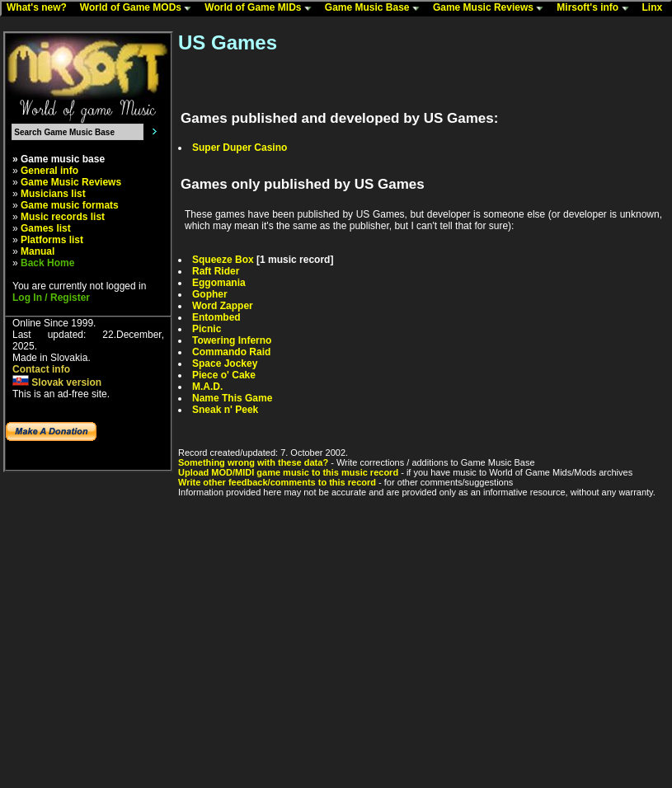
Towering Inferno (232, 340)
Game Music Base (376, 8)
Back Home (47, 263)
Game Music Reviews (492, 8)
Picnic (207, 329)
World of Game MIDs (261, 8)
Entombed (216, 317)
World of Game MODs (139, 8)
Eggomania (219, 283)
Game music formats (70, 205)
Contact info (41, 369)
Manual (38, 251)
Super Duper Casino (240, 148)
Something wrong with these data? (253, 462)
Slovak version (57, 382)
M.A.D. (207, 387)
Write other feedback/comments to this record (277, 482)
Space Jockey (225, 364)
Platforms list (52, 240)
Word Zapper (223, 306)
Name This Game (232, 398)
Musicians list (53, 194)
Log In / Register (51, 298)
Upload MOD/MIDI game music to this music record (288, 472)
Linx (656, 8)
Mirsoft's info (596, 8)
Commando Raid (231, 352)
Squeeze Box (223, 260)
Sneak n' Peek (225, 410)
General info (49, 171)
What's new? (40, 8)
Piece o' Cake (224, 375)
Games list (46, 228)
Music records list (63, 217)
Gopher (210, 294)
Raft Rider (216, 271)
